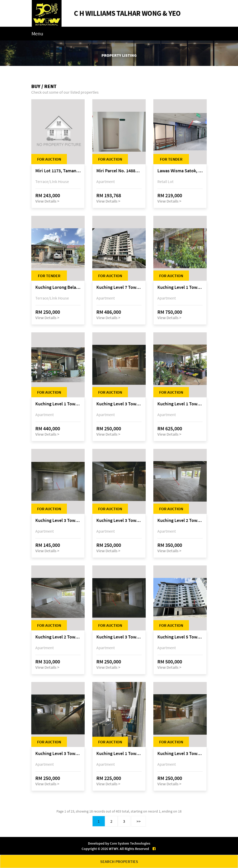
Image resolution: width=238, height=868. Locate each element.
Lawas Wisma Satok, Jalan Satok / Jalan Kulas (180, 171)
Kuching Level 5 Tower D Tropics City (180, 637)
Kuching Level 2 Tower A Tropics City (180, 521)
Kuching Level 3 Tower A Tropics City (119, 404)
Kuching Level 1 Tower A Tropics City (180, 287)
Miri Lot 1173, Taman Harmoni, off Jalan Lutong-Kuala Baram (58, 171)
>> (139, 821)
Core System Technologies (130, 843)
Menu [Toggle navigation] (37, 33)
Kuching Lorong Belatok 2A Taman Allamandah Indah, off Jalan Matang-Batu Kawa (58, 287)
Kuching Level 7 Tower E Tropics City (119, 287)
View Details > (47, 201)
